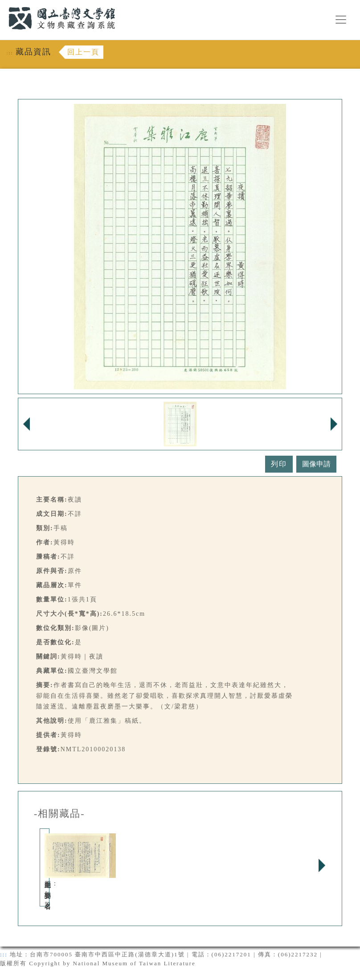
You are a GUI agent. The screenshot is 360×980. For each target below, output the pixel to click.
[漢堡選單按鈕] (341, 20)
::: (3, 5)
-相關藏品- (59, 814)
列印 (279, 464)
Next (322, 865)
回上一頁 (83, 52)
